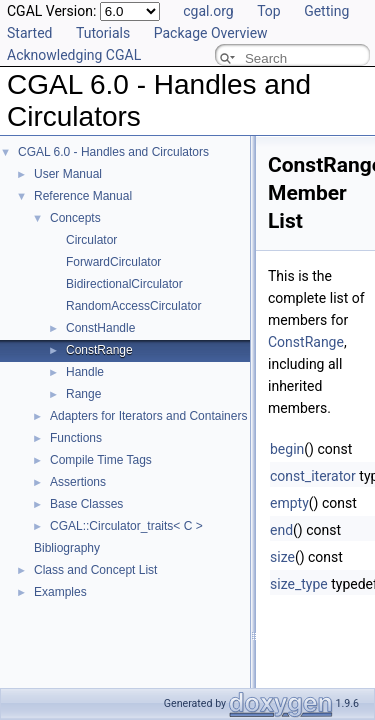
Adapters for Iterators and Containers (148, 416)
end (281, 530)
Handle (85, 372)
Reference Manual (83, 196)
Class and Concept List (95, 570)
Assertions (78, 482)
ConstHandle (100, 328)
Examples (60, 592)
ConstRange (99, 350)
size (282, 557)
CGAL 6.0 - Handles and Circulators (113, 152)
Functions (76, 438)
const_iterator (313, 476)
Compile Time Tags (101, 460)
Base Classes (86, 504)
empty (289, 503)
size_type (299, 584)
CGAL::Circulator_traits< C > (126, 526)
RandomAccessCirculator (133, 306)
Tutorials (103, 33)
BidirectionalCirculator (124, 284)
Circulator (91, 240)
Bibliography (67, 548)
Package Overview (211, 33)
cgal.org (208, 11)
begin (287, 449)
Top (269, 11)
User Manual (68, 174)
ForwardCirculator (113, 262)
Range (83, 394)
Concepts (75, 218)
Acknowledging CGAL (74, 55)
